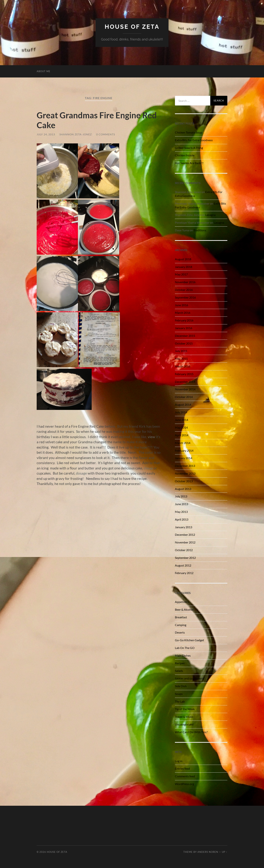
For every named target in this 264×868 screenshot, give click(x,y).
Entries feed (182, 768)
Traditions (200, 230)
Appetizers (182, 602)
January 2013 (184, 527)
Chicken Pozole (185, 155)
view (151, 437)
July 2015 (181, 351)
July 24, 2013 (46, 134)
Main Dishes (183, 655)
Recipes (180, 663)
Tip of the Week (185, 709)
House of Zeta (132, 27)
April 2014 (182, 435)
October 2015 (184, 343)
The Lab (180, 701)
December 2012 (185, 535)
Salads (179, 671)
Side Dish (181, 686)
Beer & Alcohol (184, 609)
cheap (148, 468)
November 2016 (185, 282)
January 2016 (184, 328)
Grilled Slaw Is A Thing (189, 148)
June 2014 (181, 420)
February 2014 (184, 450)
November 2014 (185, 389)
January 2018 (184, 267)
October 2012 (184, 550)
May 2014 (181, 427)
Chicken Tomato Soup (189, 132)
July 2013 (181, 496)
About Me (44, 71)
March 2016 (183, 313)
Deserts (180, 632)
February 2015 (184, 374)
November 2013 (185, 473)
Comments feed (185, 776)
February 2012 (184, 573)
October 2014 (184, 397)
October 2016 (184, 290)
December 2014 (185, 382)
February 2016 (184, 320)
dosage (81, 473)
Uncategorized (184, 724)
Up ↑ (225, 852)
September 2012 (185, 558)
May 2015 (181, 359)
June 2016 (181, 305)
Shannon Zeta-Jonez (76, 134)
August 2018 (183, 259)
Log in (179, 761)
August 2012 (183, 565)
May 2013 (181, 512)
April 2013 (182, 519)
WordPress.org (184, 784)
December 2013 (185, 466)
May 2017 (181, 274)
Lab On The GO (185, 648)
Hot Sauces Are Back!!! (189, 163)
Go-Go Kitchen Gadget (189, 640)
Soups (179, 694)
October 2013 (184, 481)
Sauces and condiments (190, 678)
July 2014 (181, 412)
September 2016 (185, 297)
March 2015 (183, 366)
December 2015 (185, 336)
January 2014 (184, 458)
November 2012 (185, 542)
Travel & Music (184, 717)
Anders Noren (208, 852)
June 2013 (181, 504)
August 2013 (183, 489)
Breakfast (181, 617)
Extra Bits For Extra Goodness (194, 140)
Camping (181, 625)
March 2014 (183, 443)
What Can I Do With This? (191, 732)
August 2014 (183, 405)
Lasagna (210, 215)
